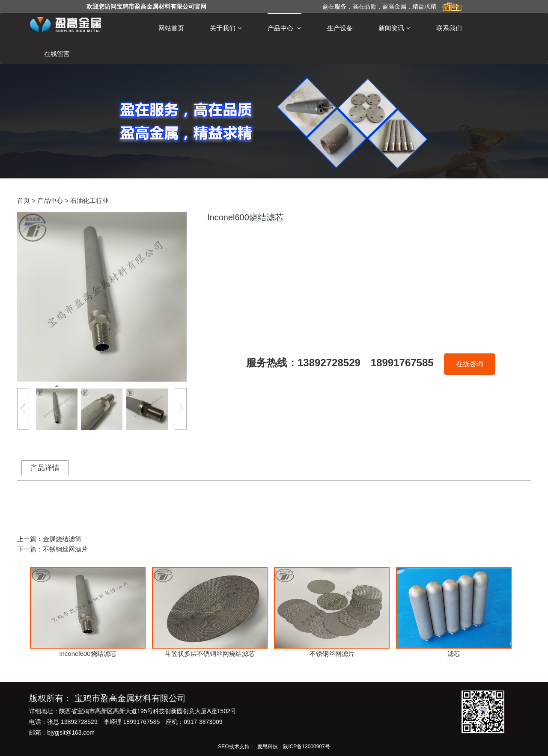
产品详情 (45, 468)
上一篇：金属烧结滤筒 (49, 539)
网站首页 (171, 28)
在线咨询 (470, 364)
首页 (24, 200)
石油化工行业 (89, 200)
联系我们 (449, 28)
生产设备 (340, 28)
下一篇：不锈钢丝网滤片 (52, 549)
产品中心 (284, 28)
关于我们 (226, 28)
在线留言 (57, 54)
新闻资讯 (395, 28)
